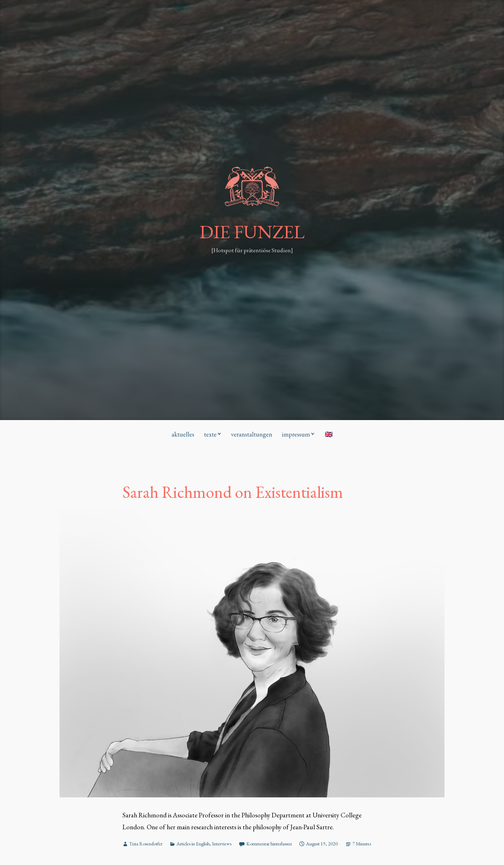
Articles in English (193, 844)
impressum (296, 434)
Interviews (222, 844)
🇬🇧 (329, 434)
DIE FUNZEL (252, 232)
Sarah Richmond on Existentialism (233, 492)
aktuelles (183, 434)
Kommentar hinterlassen (269, 844)
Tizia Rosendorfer (146, 844)
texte (210, 434)
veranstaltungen (252, 434)
